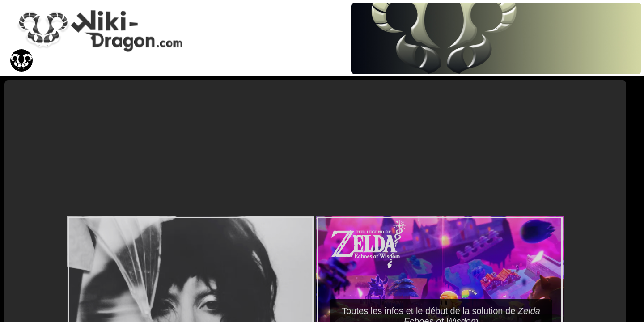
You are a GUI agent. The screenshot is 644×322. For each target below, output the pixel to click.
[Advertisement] (315, 148)
